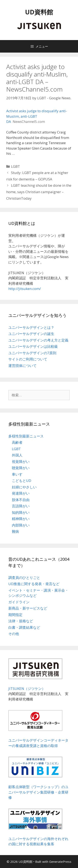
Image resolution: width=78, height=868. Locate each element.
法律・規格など (21, 621)
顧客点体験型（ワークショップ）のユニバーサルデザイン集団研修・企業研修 (38, 792)
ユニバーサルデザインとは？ (31, 327)
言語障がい (21, 506)
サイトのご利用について (28, 359)
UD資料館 (39, 12)
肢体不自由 (21, 500)
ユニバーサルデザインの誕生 (31, 334)
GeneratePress (60, 862)
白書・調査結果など (24, 627)
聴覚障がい (21, 468)
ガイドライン (19, 602)
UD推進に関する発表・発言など (34, 584)
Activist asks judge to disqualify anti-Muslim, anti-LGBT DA (37, 116)
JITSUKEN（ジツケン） (27, 688)
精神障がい (21, 519)
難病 (15, 531)
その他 (14, 634)
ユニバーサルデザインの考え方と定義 (38, 340)
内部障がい (21, 525)
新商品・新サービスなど (28, 608)
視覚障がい (21, 462)
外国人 (17, 455)
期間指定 (15, 615)
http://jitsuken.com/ (25, 289)
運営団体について (22, 366)
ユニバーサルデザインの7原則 (32, 353)
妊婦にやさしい (24, 487)
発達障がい (21, 493)
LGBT (15, 166)
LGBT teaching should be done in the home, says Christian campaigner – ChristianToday (39, 192)
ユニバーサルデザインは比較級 (33, 346)
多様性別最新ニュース (26, 436)
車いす (17, 474)
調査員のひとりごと (24, 578)
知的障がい (21, 512)
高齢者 (17, 442)
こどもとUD (22, 481)
